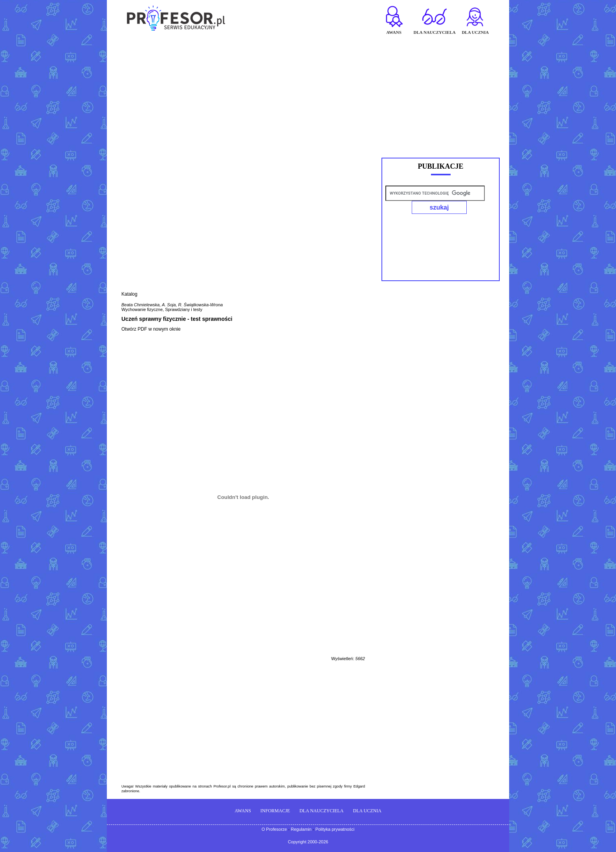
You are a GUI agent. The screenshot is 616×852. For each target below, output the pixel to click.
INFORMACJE (275, 811)
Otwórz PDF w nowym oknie (151, 329)
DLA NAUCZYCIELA (321, 811)
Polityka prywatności (335, 829)
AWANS (243, 811)
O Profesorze (274, 829)
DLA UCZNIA (367, 811)
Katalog (129, 294)
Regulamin (301, 829)
